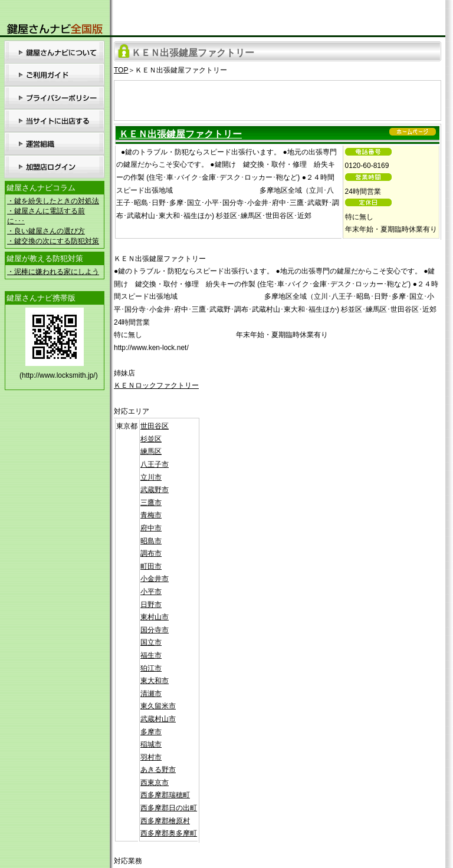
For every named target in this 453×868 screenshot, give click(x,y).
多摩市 (151, 732)
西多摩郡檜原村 (165, 821)
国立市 (151, 642)
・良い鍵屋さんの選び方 (46, 231)
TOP (121, 70)
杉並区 (151, 439)
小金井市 (155, 579)
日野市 (151, 605)
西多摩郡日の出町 (169, 808)
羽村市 (151, 757)
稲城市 (151, 744)
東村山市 (155, 617)
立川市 (151, 477)
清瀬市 (151, 694)
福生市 (151, 655)
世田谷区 (155, 426)
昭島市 (151, 541)
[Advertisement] (278, 98)
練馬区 (151, 451)
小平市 (151, 592)
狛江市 (151, 668)
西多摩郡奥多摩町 (169, 833)
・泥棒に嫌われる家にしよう (53, 272)
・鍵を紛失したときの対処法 (53, 201)
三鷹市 (151, 503)
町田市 (151, 566)
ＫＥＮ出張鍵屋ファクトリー (180, 134)
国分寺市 (155, 630)
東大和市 (155, 681)
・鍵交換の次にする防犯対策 (53, 241)
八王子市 (155, 464)
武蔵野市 (155, 490)
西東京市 (155, 783)
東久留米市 (158, 706)
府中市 (151, 528)
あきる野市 (158, 770)
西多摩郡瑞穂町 (165, 795)
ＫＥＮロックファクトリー (156, 385)
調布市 (151, 553)
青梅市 (151, 515)
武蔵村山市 (158, 719)
